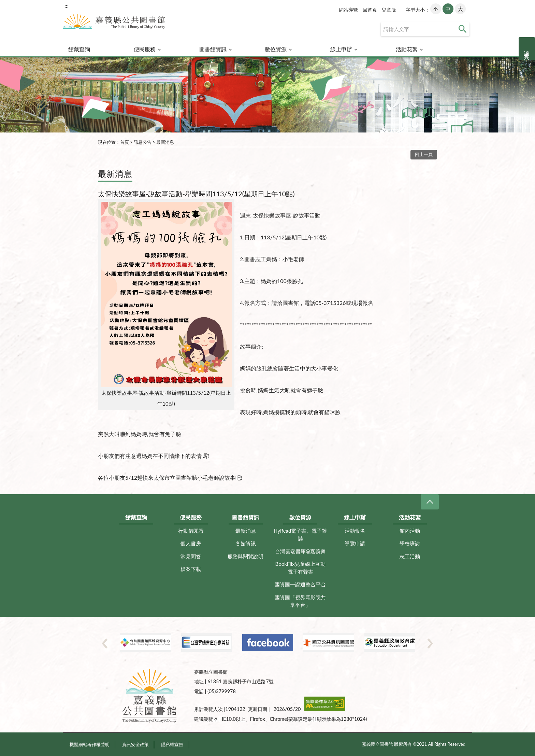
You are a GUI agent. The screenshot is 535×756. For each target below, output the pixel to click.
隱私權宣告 (172, 744)
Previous (105, 643)
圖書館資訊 (213, 49)
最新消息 (165, 142)
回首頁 (370, 10)
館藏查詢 (79, 49)
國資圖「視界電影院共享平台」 (300, 601)
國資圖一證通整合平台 (300, 584)
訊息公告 (143, 142)
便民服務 (145, 49)
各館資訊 (246, 543)
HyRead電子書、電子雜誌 (300, 535)
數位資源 (276, 49)
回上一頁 (424, 154)
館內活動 (410, 531)
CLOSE (430, 502)
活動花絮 (407, 49)
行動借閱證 (191, 531)
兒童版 (389, 10)
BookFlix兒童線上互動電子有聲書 (300, 568)
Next (430, 643)
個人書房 (191, 543)
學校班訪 (410, 543)
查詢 (463, 29)
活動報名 (355, 531)
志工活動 (410, 556)
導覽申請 (355, 543)
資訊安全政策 (135, 744)
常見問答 (191, 556)
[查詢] (425, 29)
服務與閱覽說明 (245, 556)
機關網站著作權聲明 (90, 744)
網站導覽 (348, 10)
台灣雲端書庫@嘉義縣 (300, 551)
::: (67, 6)
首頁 (125, 142)
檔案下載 (191, 569)
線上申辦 (341, 49)
